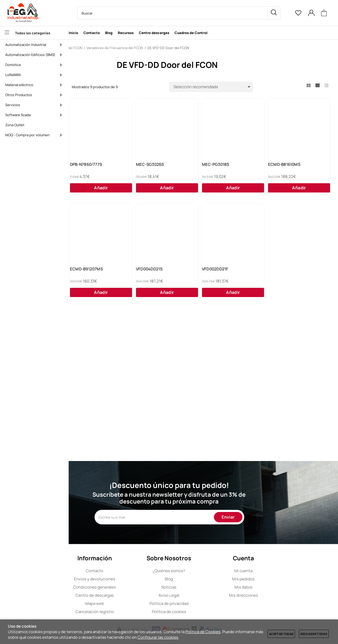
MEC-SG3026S (226, 168)
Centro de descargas (129, 595)
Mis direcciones (278, 595)
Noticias (203, 587)
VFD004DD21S (290, 281)
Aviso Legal (203, 595)
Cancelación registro (129, 612)
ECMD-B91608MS (163, 281)
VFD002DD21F (95, 393)
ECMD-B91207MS (228, 281)
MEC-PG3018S (290, 168)
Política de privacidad (203, 603)
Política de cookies (203, 612)
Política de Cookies (203, 632)
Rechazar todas (314, 634)
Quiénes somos (203, 571)
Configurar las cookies (158, 637)
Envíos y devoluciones (129, 579)
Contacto (129, 571)
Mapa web (129, 603)
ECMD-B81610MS (98, 281)
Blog (203, 579)
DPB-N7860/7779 (163, 168)
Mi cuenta (278, 571)
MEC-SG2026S (96, 168)
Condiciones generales (129, 587)
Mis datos (278, 587)
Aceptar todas (281, 634)
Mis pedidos (278, 579)
